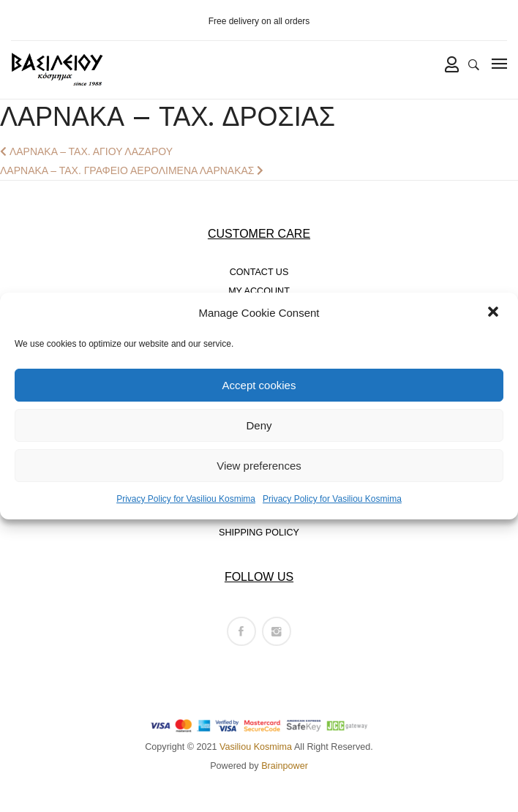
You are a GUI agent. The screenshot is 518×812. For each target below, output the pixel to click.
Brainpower (285, 766)
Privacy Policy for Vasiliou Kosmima (186, 499)
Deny (259, 425)
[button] (495, 313)
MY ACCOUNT (259, 291)
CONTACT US (259, 272)
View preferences (259, 466)
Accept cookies (259, 385)
